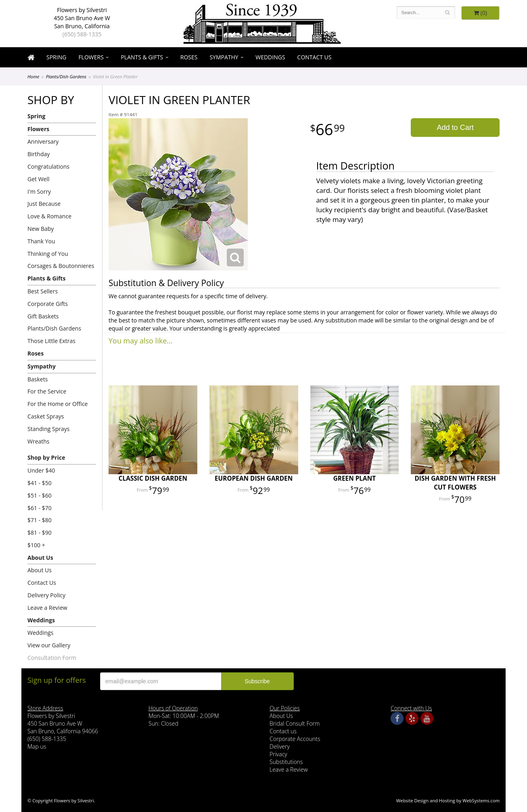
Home (33, 76)
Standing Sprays (48, 429)
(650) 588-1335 (82, 34)
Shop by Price (46, 457)
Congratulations (48, 166)
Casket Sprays (46, 416)
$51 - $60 (40, 495)
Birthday (39, 154)
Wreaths (39, 441)
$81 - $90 (40, 533)
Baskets (38, 379)
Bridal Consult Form (295, 723)
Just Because (44, 204)
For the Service (47, 391)
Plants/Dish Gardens (66, 76)
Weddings (270, 57)
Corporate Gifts (48, 304)
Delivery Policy (46, 595)
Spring (56, 57)
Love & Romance (49, 216)
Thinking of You (48, 254)
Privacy (278, 754)
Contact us (283, 731)
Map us (37, 746)
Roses (189, 57)
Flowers (91, 57)
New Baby (41, 229)
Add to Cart (455, 128)
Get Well (39, 179)
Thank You (41, 241)
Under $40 (41, 470)
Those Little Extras (51, 341)
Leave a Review (47, 608)
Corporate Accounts (295, 739)
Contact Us (315, 57)
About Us (40, 558)
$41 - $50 (40, 483)
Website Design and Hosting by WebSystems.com (448, 800)
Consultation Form (52, 658)
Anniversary (43, 141)
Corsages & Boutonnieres (61, 266)
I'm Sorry (39, 191)
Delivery (280, 746)
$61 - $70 (40, 508)
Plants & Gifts (142, 57)
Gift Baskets (43, 316)
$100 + (36, 545)
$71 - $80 (40, 520)
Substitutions (286, 762)
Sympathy (224, 57)
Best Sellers (43, 291)
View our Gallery (49, 645)
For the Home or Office (58, 404)
